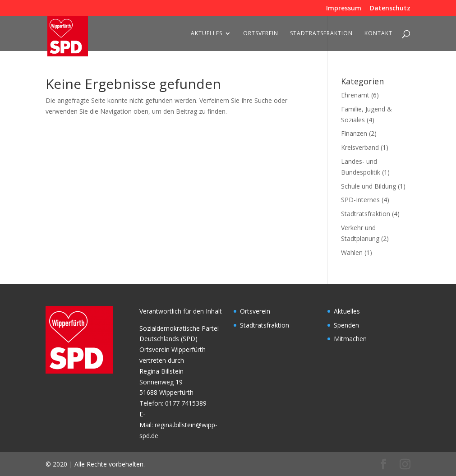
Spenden (346, 325)
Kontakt (378, 34)
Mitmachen (350, 339)
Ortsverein (261, 34)
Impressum (344, 9)
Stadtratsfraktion (321, 34)
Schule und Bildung (368, 186)
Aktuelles (207, 34)
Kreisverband (360, 147)
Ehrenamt (355, 95)
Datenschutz (390, 9)
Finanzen (354, 133)
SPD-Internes (360, 200)
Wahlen (352, 252)
